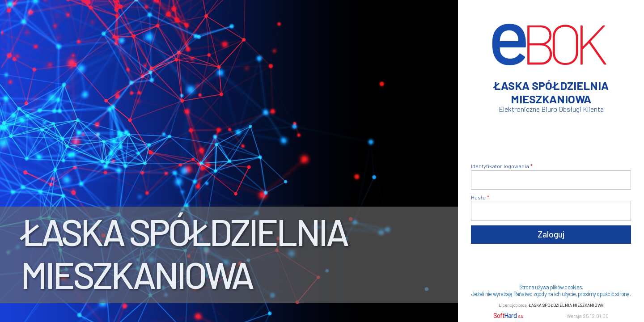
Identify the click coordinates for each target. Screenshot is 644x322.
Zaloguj (551, 234)
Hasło (478, 197)
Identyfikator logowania (500, 166)
